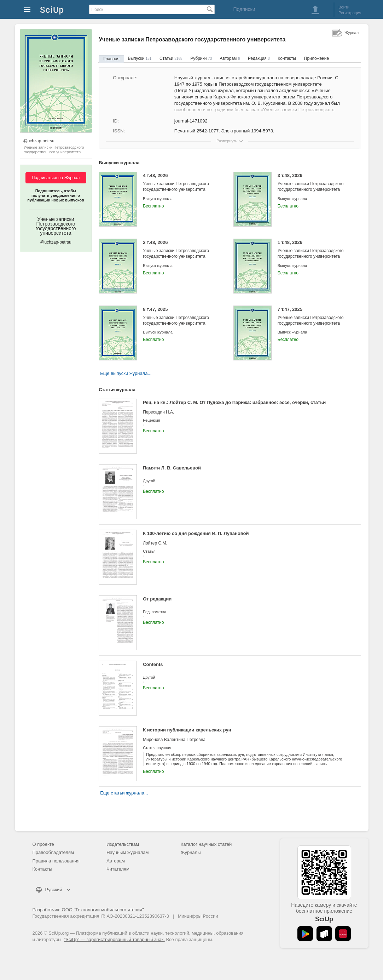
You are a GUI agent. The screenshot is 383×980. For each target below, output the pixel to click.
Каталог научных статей (206, 844)
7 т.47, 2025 (314, 316)
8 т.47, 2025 (179, 316)
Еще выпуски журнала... (126, 373)
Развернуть (227, 141)
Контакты (287, 58)
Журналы (191, 852)
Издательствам (123, 844)
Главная (111, 59)
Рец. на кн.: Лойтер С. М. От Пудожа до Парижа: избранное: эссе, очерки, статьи (234, 402)
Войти (344, 7)
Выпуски (140, 58)
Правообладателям (53, 852)
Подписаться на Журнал (56, 178)
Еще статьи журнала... (124, 793)
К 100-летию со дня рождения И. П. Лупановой (196, 533)
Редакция (259, 58)
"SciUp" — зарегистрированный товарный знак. (114, 939)
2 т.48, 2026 (179, 249)
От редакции (157, 599)
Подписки (244, 9)
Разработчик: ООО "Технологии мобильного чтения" (88, 910)
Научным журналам (127, 852)
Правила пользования (56, 861)
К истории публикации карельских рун (187, 730)
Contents (153, 664)
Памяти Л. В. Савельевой (172, 468)
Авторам (230, 58)
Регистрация (350, 13)
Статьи (171, 58)
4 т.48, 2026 (179, 183)
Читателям (118, 869)
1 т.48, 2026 (314, 249)
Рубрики (201, 58)
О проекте (43, 844)
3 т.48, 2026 (314, 183)
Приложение (317, 58)
